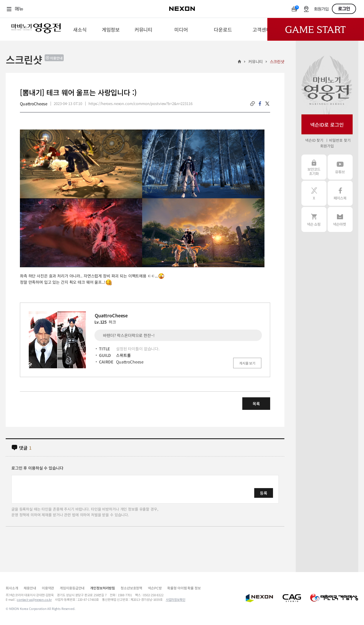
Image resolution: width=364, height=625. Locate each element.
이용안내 (56, 58)
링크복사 (253, 104)
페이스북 (340, 193)
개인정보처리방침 (103, 588)
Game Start (316, 29)
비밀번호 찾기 (340, 140)
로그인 (344, 9)
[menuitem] (80, 29)
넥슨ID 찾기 (314, 140)
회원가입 (321, 9)
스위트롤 (123, 355)
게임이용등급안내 (72, 588)
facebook (260, 104)
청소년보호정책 (131, 588)
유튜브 (340, 167)
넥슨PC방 (155, 588)
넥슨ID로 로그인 (327, 125)
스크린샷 (277, 61)
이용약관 (48, 588)
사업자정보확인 (176, 599)
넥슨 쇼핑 (314, 219)
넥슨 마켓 (340, 219)
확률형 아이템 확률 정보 (184, 588)
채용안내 (30, 588)
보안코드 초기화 (314, 167)
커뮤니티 (256, 61)
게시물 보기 (247, 363)
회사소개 (12, 588)
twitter (267, 104)
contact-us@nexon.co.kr (34, 599)
